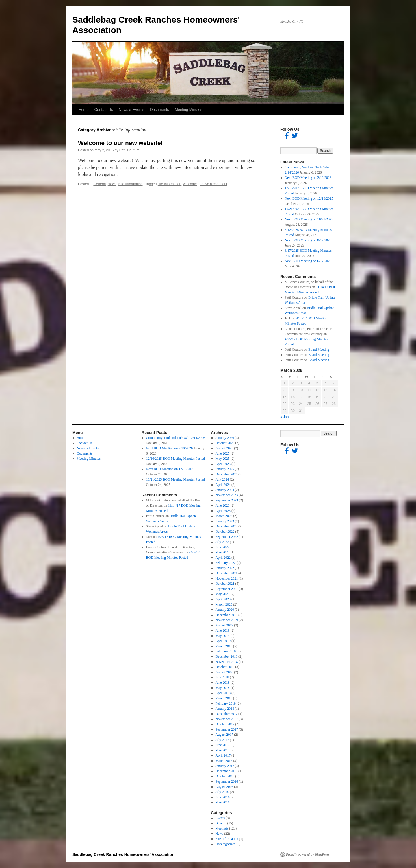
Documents (159, 110)
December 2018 (226, 656)
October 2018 (225, 667)
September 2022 (227, 537)
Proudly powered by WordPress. (308, 854)
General (100, 184)
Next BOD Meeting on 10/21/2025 (309, 219)
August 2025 (224, 448)
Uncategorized (226, 844)
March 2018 (224, 698)
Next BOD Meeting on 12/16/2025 (309, 198)
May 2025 (223, 459)
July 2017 (222, 740)
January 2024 (225, 490)
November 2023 (227, 495)
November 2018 (227, 662)
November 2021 (227, 578)
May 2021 (223, 594)
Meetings (222, 828)
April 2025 (223, 464)
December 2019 (226, 615)
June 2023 (223, 505)
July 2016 (222, 792)
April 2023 (223, 511)
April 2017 (223, 755)
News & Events (131, 110)
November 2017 (227, 719)
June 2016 (223, 797)
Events (220, 818)
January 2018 (225, 709)
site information (169, 184)
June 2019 (223, 630)
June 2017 (223, 745)
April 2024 (223, 485)
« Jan (284, 417)
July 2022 (222, 542)
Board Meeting (319, 350)
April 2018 (223, 693)
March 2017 (224, 761)
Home (84, 110)
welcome (190, 184)
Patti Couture (129, 150)
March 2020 (224, 604)
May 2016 (223, 802)
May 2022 (223, 552)
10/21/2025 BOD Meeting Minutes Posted (175, 479)
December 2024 (226, 474)
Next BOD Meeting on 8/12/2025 (308, 240)
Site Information (130, 184)
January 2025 (225, 469)
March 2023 (224, 516)
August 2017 (224, 735)
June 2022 (223, 547)
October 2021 (225, 584)
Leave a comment (213, 184)
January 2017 (225, 766)
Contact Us (104, 110)
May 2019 (223, 636)
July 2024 (222, 479)
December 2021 (226, 573)
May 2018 (223, 688)
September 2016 (227, 781)
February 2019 (226, 651)
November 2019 (227, 620)
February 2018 (226, 703)
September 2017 (227, 729)
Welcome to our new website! (120, 143)
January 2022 (225, 568)
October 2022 (225, 532)
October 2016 (225, 776)
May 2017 (223, 750)
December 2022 (226, 526)
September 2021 (227, 589)
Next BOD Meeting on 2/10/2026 (308, 178)
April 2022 (223, 558)
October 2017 (225, 724)
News (112, 184)
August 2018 (224, 672)
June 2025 (223, 453)
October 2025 (225, 443)
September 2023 (227, 500)
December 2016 (226, 771)
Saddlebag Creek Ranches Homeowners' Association (123, 854)
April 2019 (223, 641)
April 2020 (223, 599)
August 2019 (224, 625)
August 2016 (224, 787)
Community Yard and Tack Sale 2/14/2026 (176, 438)
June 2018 (223, 683)
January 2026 (225, 438)
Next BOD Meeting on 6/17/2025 (308, 261)
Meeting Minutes (188, 110)
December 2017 (226, 714)
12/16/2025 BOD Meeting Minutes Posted (175, 459)
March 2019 (224, 646)
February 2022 (226, 563)
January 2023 (225, 521)
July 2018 (222, 677)
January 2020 (225, 610)
